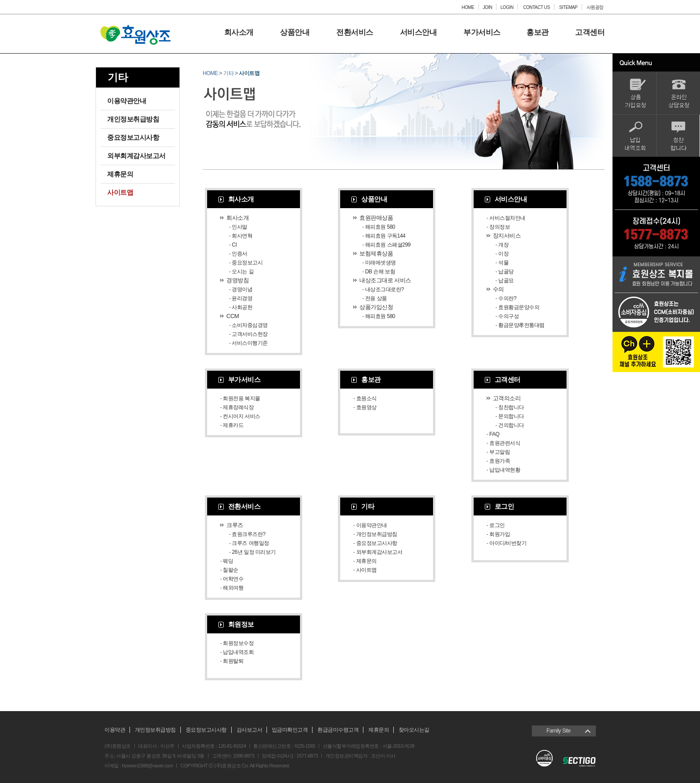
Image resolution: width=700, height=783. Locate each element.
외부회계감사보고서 (136, 156)
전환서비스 (355, 33)
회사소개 (239, 33)
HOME (468, 7)
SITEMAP (569, 7)
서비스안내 (419, 33)
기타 (228, 73)
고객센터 (590, 33)
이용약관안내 (127, 101)
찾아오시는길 (414, 730)
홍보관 (537, 33)
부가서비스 (482, 33)
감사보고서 (250, 730)
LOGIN (507, 7)
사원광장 (595, 7)
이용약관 (115, 730)
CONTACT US (536, 7)
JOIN (487, 7)
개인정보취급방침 (133, 119)
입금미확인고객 (290, 730)
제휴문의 (120, 174)
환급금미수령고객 (338, 730)
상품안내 (295, 33)
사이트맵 (120, 192)
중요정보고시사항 (133, 137)
